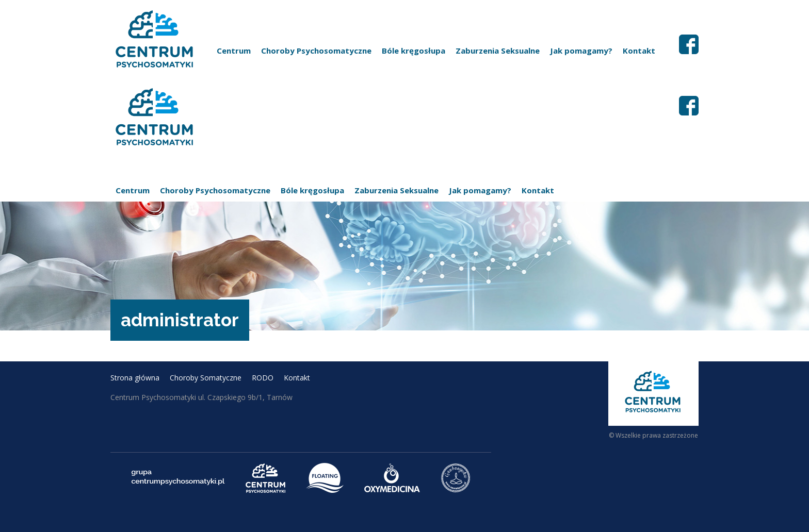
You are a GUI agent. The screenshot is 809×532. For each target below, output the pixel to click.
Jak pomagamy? (581, 51)
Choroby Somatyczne (206, 378)
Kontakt (639, 51)
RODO (263, 378)
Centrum (234, 51)
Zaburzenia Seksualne (498, 51)
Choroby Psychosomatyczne (316, 51)
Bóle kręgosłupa (414, 51)
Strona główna (135, 378)
